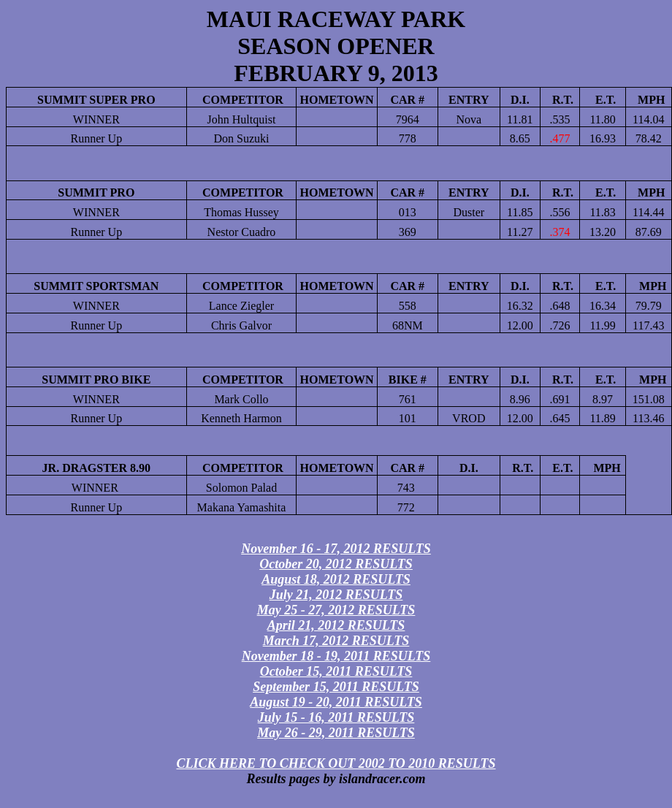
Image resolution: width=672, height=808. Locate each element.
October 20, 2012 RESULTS (336, 564)
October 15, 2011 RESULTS (336, 671)
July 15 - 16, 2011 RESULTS (336, 717)
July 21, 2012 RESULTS (336, 595)
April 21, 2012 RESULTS (336, 625)
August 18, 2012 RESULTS (336, 579)
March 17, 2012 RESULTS (336, 641)
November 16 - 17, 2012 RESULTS (336, 549)
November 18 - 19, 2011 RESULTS (336, 656)
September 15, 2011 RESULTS (336, 687)
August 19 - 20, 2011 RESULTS (336, 702)
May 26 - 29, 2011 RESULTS (336, 733)
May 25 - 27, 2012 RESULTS (336, 610)
